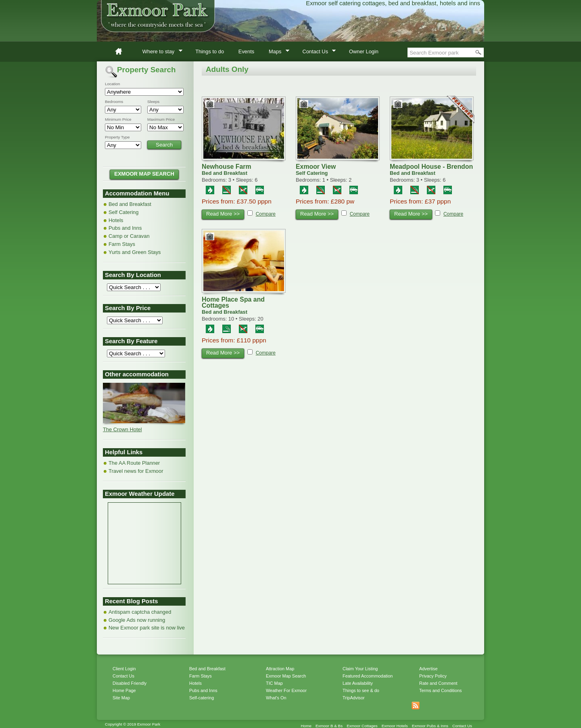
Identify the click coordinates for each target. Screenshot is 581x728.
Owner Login (364, 51)
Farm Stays (122, 244)
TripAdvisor (354, 698)
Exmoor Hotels (395, 726)
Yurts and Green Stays (135, 252)
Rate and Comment (438, 683)
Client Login (124, 669)
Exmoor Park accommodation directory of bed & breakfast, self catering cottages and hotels (290, 24)
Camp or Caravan (129, 236)
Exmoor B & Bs (329, 726)
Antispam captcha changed (140, 612)
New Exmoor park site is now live (147, 628)
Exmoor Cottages (362, 726)
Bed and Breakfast (130, 204)
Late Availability (358, 683)
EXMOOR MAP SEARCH (144, 174)
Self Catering (123, 212)
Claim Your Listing (360, 669)
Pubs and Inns (125, 228)
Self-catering (202, 698)
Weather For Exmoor (286, 690)
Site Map (121, 698)
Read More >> (223, 214)
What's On (276, 698)
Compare (266, 214)
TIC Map (274, 683)
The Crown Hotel (122, 429)
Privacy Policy (433, 676)
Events (246, 51)
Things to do (210, 51)
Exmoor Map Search (286, 676)
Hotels (116, 220)
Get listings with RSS (416, 706)
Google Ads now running (137, 620)
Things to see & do (361, 690)
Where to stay (160, 53)
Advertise (428, 669)
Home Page (124, 690)
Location (112, 84)
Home (122, 51)
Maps (276, 53)
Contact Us (317, 53)
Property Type (117, 137)
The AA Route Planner (134, 463)
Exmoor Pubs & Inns (430, 726)
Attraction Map (280, 669)
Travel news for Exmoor (136, 471)
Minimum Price (118, 120)
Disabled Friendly (130, 683)
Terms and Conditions (440, 690)
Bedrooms (114, 102)
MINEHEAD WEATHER (144, 533)
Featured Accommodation (368, 676)
